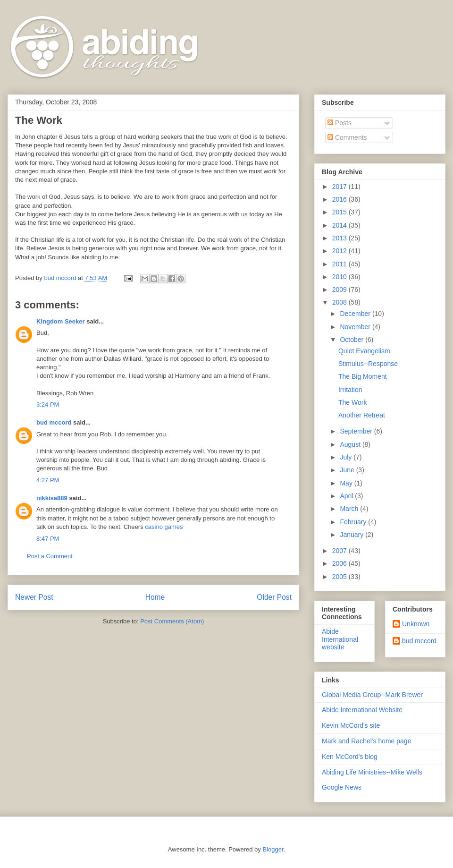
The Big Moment (363, 376)
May (347, 483)
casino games (164, 527)
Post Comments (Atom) (172, 621)
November (356, 327)
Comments (347, 137)
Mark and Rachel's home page (366, 741)
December (356, 314)
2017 (340, 187)
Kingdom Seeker (61, 321)
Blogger (273, 849)
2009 (340, 289)
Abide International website (340, 639)
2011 (340, 264)
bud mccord (54, 422)
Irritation (350, 390)
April (347, 496)
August (351, 444)
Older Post (274, 597)
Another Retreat (362, 415)
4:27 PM (48, 480)
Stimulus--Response (368, 364)
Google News (342, 787)
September (357, 431)
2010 (340, 277)
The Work (352, 402)
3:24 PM (48, 404)
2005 (340, 577)
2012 (340, 251)
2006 (340, 563)
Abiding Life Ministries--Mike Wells (372, 772)
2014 (340, 225)
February (354, 522)
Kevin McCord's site (351, 725)
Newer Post (34, 597)
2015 (340, 212)
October (352, 340)
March (350, 509)
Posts (340, 123)
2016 (340, 199)
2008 (340, 302)
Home (155, 597)
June (348, 470)
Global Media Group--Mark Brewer (372, 695)
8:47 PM (48, 539)
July (347, 457)
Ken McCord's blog (350, 757)
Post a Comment (50, 556)
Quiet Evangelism (364, 351)
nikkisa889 (52, 498)
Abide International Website (362, 710)
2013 (340, 238)
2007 (340, 551)
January (352, 535)
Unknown (416, 624)
